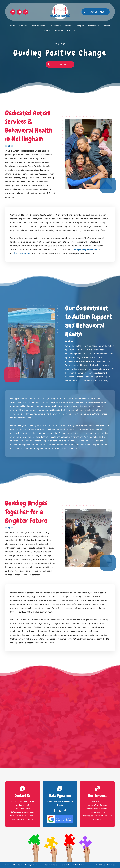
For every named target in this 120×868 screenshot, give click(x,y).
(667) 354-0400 (22, 253)
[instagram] (19, 12)
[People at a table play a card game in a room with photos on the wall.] (91, 538)
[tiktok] (25, 12)
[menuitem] (13, 26)
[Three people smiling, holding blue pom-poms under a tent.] (91, 154)
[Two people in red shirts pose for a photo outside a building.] (29, 343)
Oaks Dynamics (60, 796)
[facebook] (13, 12)
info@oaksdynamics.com (86, 250)
